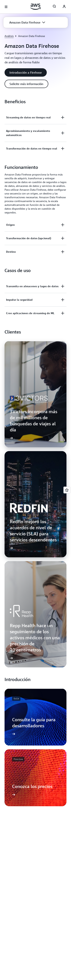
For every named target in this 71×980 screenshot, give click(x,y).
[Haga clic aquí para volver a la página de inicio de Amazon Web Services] (35, 7)
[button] (27, 22)
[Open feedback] (67, 490)
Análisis (9, 36)
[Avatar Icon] (64, 7)
